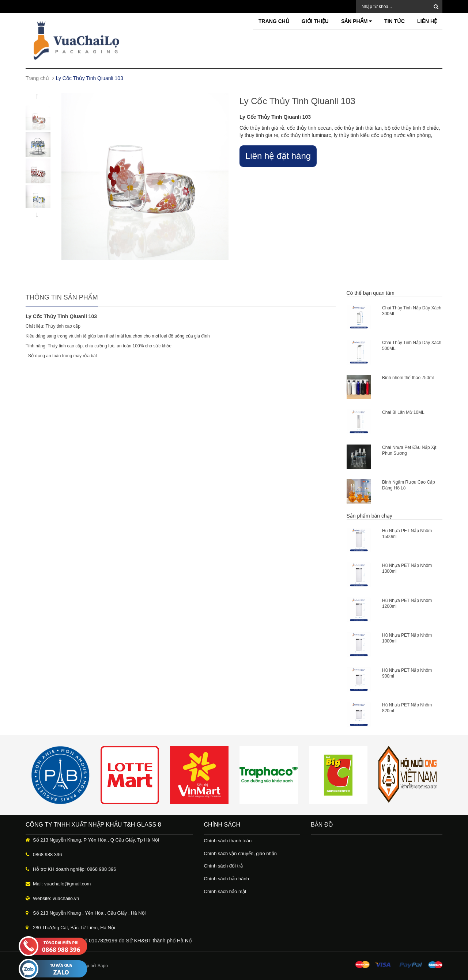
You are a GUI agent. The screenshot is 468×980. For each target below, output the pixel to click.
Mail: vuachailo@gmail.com (62, 884)
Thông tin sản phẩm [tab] (62, 297)
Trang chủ (274, 21)
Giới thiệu (315, 21)
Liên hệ (427, 21)
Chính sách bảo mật (225, 891)
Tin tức (395, 21)
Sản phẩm (356, 21)
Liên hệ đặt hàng (278, 156)
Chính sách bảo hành (227, 879)
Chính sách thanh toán (228, 841)
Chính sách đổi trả (223, 866)
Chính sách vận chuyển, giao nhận (241, 853)
